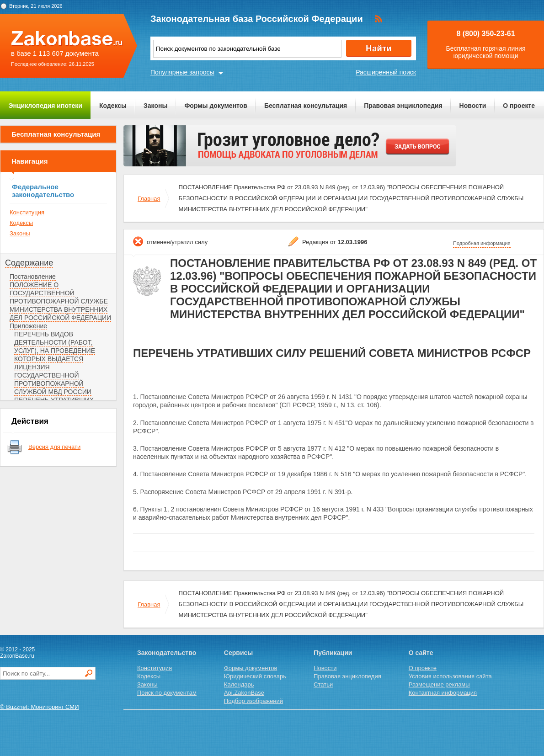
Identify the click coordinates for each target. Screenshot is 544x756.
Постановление (33, 277)
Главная (149, 199)
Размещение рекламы (439, 684)
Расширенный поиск (386, 72)
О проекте (519, 106)
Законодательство (167, 653)
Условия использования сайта (450, 676)
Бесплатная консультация (306, 106)
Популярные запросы (182, 72)
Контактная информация (443, 693)
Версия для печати (54, 447)
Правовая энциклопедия (403, 106)
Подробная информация (482, 243)
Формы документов (216, 106)
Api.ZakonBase (244, 693)
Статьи (323, 684)
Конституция (27, 212)
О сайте (421, 653)
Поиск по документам (167, 693)
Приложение (28, 326)
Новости (473, 106)
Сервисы (238, 653)
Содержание (29, 263)
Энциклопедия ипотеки (45, 106)
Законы (155, 106)
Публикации (333, 653)
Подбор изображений (253, 701)
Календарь (239, 684)
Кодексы (113, 106)
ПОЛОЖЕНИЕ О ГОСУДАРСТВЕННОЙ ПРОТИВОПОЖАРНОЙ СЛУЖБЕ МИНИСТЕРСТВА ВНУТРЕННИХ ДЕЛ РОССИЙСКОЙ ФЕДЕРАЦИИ (60, 301)
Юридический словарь (255, 676)
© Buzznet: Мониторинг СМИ (40, 707)
